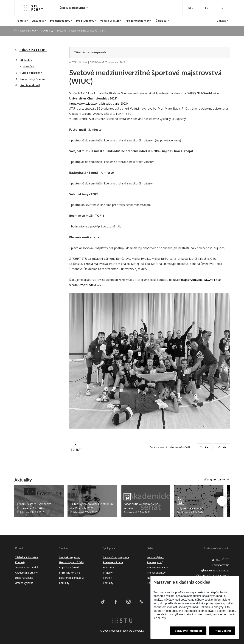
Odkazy (221, 21)
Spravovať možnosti (188, 631)
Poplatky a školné (69, 567)
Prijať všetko (222, 631)
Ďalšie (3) (161, 21)
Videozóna (28, 66)
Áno (205, 447)
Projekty (108, 573)
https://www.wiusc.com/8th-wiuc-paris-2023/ (99, 104)
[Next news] (222, 501)
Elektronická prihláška (71, 578)
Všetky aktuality (214, 479)
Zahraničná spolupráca (116, 557)
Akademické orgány (26, 573)
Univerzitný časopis (33, 79)
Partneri (107, 578)
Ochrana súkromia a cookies (213, 575)
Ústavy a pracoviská (73, 8)
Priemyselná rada (113, 562)
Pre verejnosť (155, 562)
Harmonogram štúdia (71, 562)
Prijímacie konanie (69, 573)
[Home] (15, 31)
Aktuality (38, 21)
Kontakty (20, 562)
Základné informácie (27, 557)
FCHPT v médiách (31, 73)
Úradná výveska (24, 583)
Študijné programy (70, 557)
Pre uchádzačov (60, 21)
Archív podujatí (30, 85)
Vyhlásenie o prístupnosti (215, 570)
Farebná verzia (221, 565)
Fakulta (21, 21)
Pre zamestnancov (138, 21)
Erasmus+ (109, 567)
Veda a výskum (110, 21)
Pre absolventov (156, 573)
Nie (222, 447)
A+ (218, 559)
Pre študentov (85, 21)
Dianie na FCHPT (30, 31)
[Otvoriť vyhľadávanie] (222, 8)
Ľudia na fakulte (24, 578)
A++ (225, 559)
